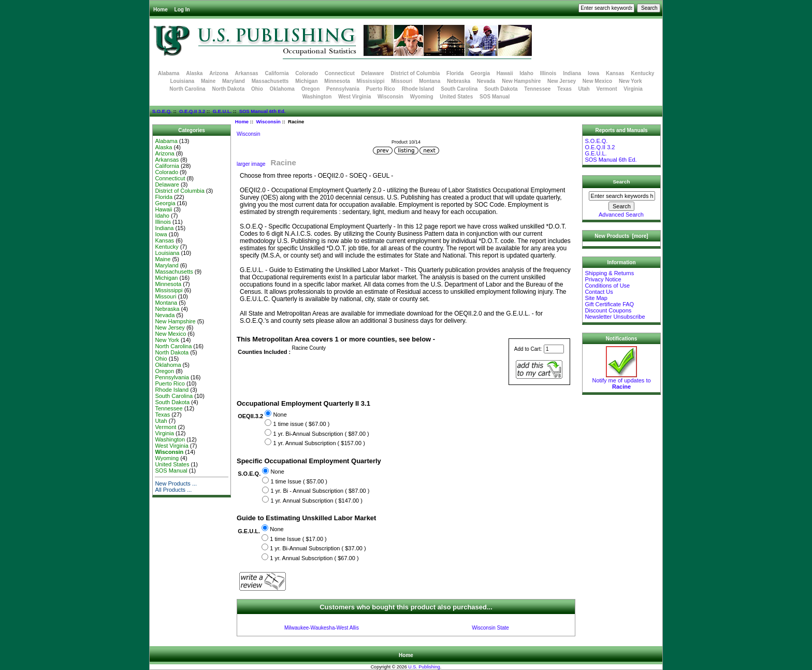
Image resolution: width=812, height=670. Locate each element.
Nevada (486, 81)
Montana (430, 81)
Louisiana (182, 81)
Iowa (593, 73)
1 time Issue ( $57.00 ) (299, 481)
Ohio (257, 89)
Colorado (307, 73)
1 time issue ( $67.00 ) (301, 424)
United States (456, 97)
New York (630, 81)
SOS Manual (495, 97)
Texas (564, 89)
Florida (455, 73)
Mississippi (371, 81)
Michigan (306, 81)
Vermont (607, 89)
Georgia (480, 73)
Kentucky (642, 73)
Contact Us (599, 292)
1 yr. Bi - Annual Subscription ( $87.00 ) (320, 491)
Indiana (572, 73)
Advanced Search (621, 215)
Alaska (194, 73)
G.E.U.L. (222, 111)
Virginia (633, 89)
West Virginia (354, 97)
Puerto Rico (381, 89)
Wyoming (422, 97)
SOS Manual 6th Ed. (263, 111)
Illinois (548, 73)
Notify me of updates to (621, 381)
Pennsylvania (343, 89)
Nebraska (459, 81)
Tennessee (537, 89)
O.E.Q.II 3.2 (192, 111)
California (277, 73)
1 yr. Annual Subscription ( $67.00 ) (314, 558)
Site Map (596, 298)
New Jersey (562, 81)
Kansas (615, 73)
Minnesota (337, 81)
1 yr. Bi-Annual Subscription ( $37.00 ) (318, 548)
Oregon (311, 89)
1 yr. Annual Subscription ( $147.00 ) (317, 501)
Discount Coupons (608, 310)
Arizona (219, 73)
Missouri (402, 81)
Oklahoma (282, 89)
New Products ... (176, 483)
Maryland (234, 81)
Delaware (373, 73)
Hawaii (505, 73)
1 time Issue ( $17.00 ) (298, 539)
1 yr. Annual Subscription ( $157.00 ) (319, 443)
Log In (182, 10)
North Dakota (228, 89)
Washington (317, 97)
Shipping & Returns (609, 273)
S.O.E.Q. (162, 111)
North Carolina (187, 89)
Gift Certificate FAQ (609, 304)
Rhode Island (418, 89)
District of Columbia (415, 73)
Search (622, 182)
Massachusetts (270, 81)
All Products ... (173, 490)
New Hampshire (521, 81)
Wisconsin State (490, 628)
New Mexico (597, 81)
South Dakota (501, 89)
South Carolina (459, 89)
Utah (584, 89)
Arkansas (247, 73)
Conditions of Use (607, 286)
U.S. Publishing (424, 667)
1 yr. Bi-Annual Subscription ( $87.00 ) (321, 434)
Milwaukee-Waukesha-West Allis (322, 628)
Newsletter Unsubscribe (615, 317)
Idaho (526, 73)
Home (161, 10)
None (280, 415)
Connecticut (340, 73)
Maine (208, 81)
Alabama (169, 73)
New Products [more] (621, 236)
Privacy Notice (603, 279)
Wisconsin (268, 122)
